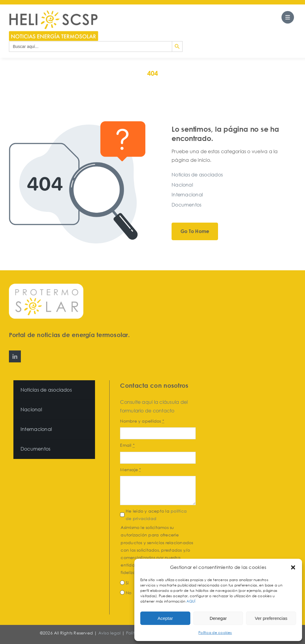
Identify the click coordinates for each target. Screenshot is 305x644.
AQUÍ (192, 601)
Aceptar (165, 618)
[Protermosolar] (46, 286)
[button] (293, 567)
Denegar (218, 618)
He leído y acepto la (156, 515)
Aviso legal (109, 633)
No (129, 593)
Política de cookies (215, 633)
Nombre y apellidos (142, 421)
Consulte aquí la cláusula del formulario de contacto (154, 406)
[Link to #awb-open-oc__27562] (288, 17)
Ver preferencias (271, 618)
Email (127, 445)
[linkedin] (15, 356)
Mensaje (130, 470)
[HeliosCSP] (54, 13)
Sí (127, 583)
